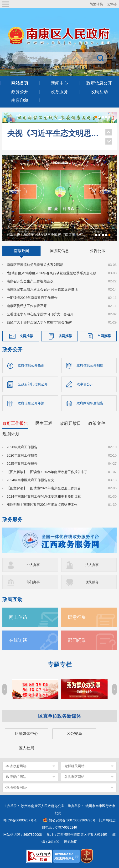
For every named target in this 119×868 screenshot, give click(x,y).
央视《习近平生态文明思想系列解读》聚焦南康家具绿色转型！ (54, 133)
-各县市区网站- (75, 777)
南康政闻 (21, 251)
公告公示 (98, 251)
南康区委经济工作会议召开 (27, 306)
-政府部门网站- (16, 777)
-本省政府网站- (16, 766)
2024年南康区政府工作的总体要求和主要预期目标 (44, 496)
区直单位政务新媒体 (60, 716)
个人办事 (33, 565)
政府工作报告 (15, 423)
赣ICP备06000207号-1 (20, 820)
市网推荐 (104, 336)
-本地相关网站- (16, 787)
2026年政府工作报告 (22, 447)
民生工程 (44, 423)
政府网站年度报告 (90, 403)
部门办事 (33, 582)
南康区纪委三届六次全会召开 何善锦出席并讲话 (42, 289)
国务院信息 (59, 251)
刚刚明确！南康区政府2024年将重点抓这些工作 (42, 505)
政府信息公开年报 (31, 403)
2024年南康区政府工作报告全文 (30, 480)
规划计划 (11, 434)
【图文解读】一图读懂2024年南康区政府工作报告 (44, 488)
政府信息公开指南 (31, 365)
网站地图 (71, 842)
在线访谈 (18, 640)
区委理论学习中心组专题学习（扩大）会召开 (40, 314)
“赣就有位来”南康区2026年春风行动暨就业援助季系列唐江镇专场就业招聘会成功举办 (54, 273)
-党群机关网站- (75, 766)
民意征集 (77, 617)
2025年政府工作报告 (22, 464)
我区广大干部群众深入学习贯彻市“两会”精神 (39, 322)
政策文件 (97, 423)
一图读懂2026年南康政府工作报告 (32, 298)
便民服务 (92, 582)
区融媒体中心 (26, 734)
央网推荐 (26, 336)
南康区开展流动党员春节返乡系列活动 (35, 265)
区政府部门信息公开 (33, 384)
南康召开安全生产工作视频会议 (30, 281)
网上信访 (18, 617)
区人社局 (26, 748)
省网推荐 (65, 336)
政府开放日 (70, 423)
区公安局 (74, 734)
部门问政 (77, 640)
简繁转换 (96, 4)
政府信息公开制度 (90, 365)
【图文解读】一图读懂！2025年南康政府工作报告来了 (47, 472)
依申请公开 (85, 384)
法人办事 (92, 565)
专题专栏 (60, 665)
